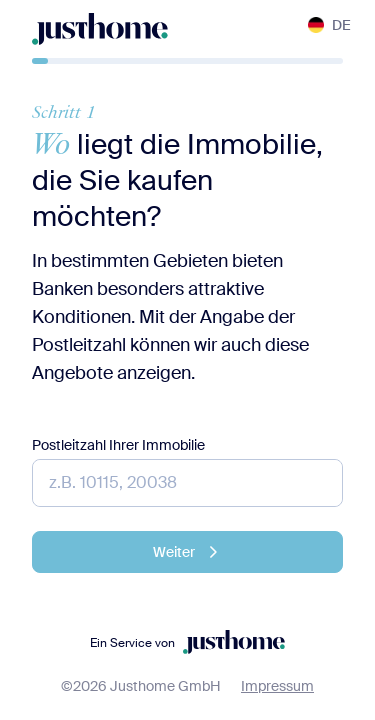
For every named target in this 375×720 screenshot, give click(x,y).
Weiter (188, 552)
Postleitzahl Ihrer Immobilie (118, 445)
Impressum (277, 686)
